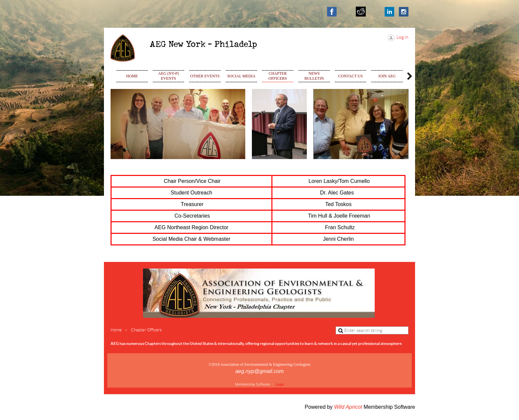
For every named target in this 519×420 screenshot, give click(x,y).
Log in (402, 37)
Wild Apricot (348, 407)
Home (116, 330)
